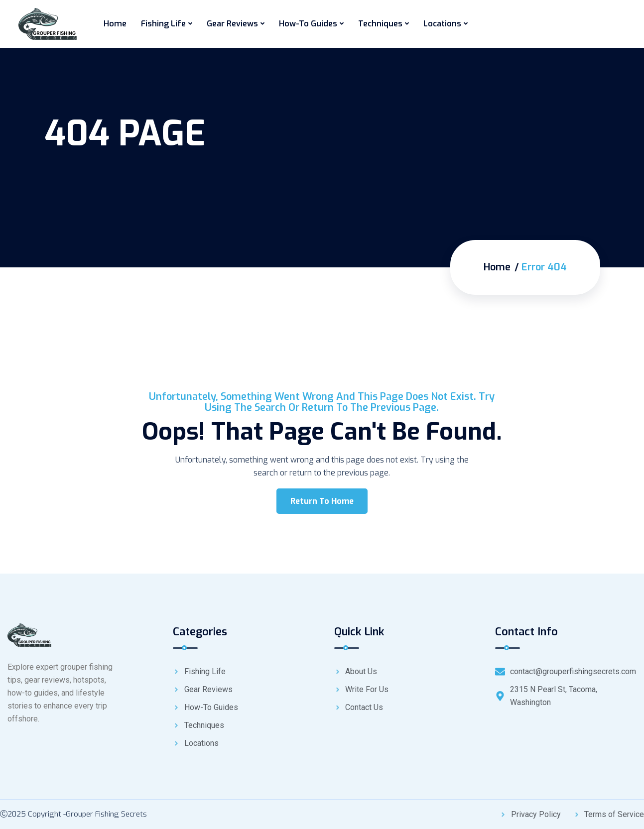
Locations (442, 24)
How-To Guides (308, 24)
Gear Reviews (232, 24)
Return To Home (322, 501)
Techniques (380, 24)
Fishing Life (163, 24)
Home (115, 24)
